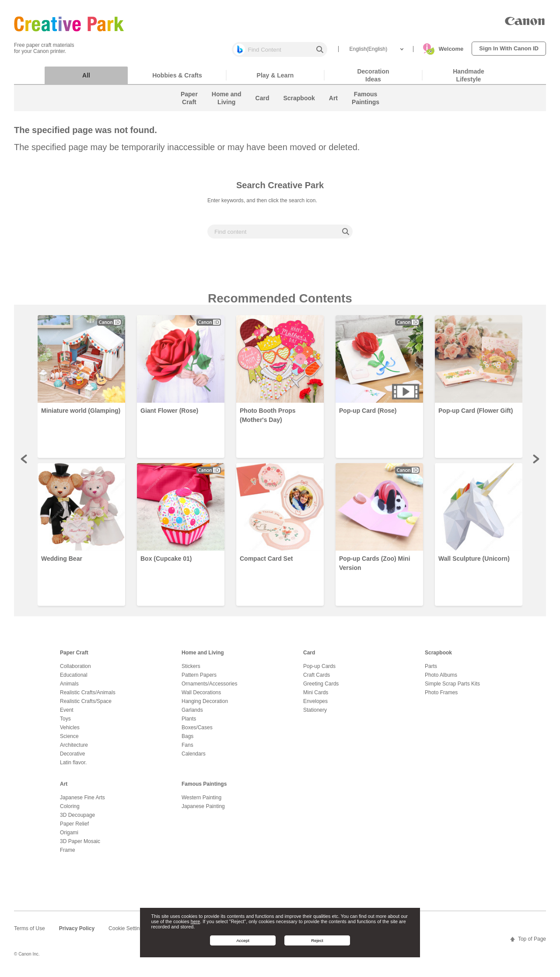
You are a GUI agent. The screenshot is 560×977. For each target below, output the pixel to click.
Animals (69, 688)
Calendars (194, 758)
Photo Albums (441, 679)
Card (309, 657)
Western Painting (201, 802)
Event (67, 714)
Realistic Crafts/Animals (88, 697)
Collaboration (75, 671)
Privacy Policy (77, 933)
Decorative (72, 758)
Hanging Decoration (205, 706)
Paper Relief (74, 828)
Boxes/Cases (197, 732)
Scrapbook (438, 657)
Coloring (70, 811)
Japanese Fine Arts (82, 802)
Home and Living (203, 657)
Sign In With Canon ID (509, 48)
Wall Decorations (201, 697)
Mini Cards (316, 697)
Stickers (191, 671)
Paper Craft (74, 657)
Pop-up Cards (319, 671)
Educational (74, 679)
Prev (24, 463)
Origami (69, 837)
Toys (65, 723)
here (196, 921)
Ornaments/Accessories (209, 688)
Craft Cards (317, 679)
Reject (317, 940)
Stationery (315, 714)
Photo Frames (441, 697)
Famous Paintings (204, 788)
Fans (187, 749)
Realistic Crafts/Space (86, 706)
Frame (68, 854)
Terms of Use (30, 933)
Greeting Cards (321, 688)
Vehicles (70, 732)
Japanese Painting (203, 811)
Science (69, 741)
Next (535, 463)
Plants (189, 723)
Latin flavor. (73, 767)
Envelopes (315, 706)
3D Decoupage (77, 819)
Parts (431, 671)
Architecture (74, 749)
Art (64, 788)
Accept (243, 940)
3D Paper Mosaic (80, 846)
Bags (187, 741)
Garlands (192, 714)
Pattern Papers (199, 679)
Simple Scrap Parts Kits (452, 688)
